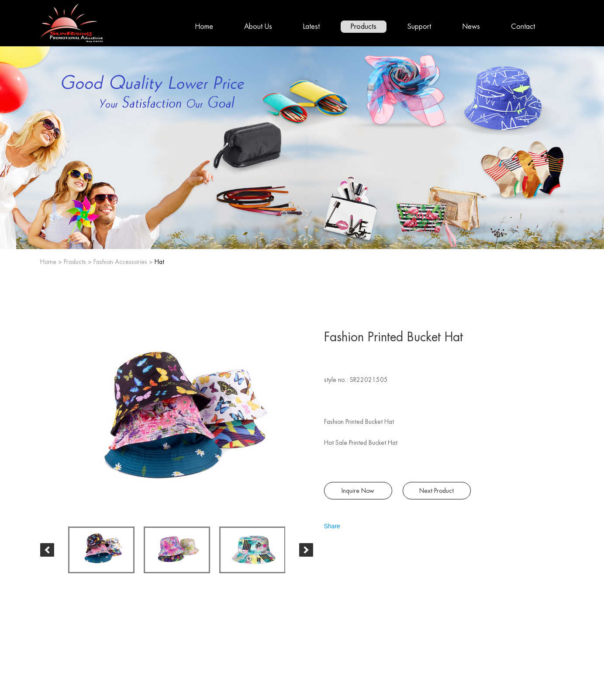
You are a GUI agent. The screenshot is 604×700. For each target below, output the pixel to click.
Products (364, 27)
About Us (258, 27)
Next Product (437, 491)
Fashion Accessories (120, 262)
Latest (311, 27)
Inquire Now (358, 491)
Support (419, 27)
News (471, 27)
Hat (159, 262)
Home (204, 27)
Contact (523, 27)
